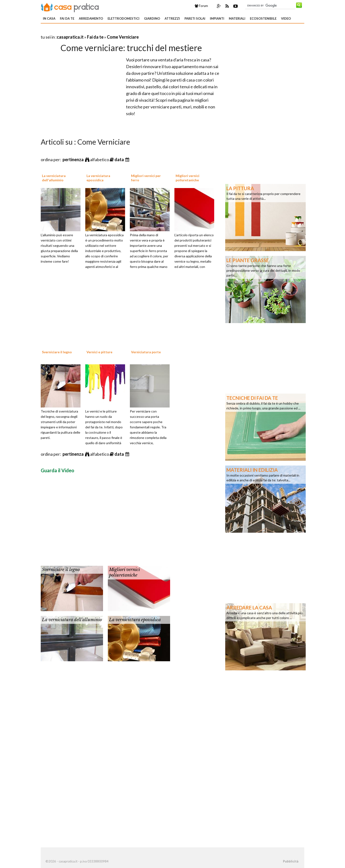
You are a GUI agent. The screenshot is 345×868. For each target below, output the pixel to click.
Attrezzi (172, 18)
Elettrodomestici (124, 18)
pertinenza (73, 159)
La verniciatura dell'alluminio (54, 178)
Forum (201, 6)
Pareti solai (195, 18)
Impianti (217, 18)
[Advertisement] (97, 31)
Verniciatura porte (146, 352)
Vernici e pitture (99, 352)
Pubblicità (291, 861)
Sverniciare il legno (57, 352)
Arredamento (91, 18)
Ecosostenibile (263, 18)
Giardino (152, 18)
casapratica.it (70, 37)
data (120, 159)
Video (286, 18)
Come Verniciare (123, 37)
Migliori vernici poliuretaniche (187, 178)
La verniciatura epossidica (98, 178)
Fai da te (67, 18)
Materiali (237, 18)
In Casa (49, 18)
